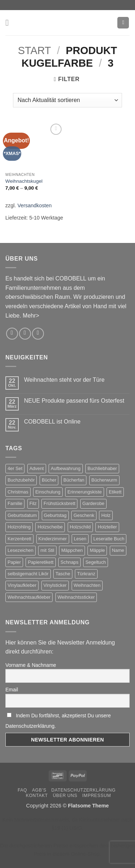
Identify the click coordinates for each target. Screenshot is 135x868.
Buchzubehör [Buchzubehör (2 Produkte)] (21, 480)
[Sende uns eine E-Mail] (25, 334)
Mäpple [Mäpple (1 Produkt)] (97, 550)
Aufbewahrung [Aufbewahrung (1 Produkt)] (66, 468)
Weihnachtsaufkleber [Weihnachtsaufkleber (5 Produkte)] (29, 597)
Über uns (65, 796)
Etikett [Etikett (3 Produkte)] (115, 492)
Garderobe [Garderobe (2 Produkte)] (93, 503)
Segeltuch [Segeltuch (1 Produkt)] (96, 562)
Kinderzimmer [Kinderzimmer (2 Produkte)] (53, 539)
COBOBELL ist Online (52, 422)
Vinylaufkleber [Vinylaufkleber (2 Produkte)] (22, 585)
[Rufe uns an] (38, 334)
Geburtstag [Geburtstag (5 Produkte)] (55, 515)
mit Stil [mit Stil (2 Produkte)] (47, 550)
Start (35, 50)
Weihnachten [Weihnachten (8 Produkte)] (87, 585)
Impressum (97, 796)
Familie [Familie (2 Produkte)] (15, 503)
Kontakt (37, 796)
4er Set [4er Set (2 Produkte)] (15, 468)
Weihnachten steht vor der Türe (64, 380)
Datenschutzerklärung (84, 790)
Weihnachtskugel (24, 181)
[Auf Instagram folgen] (12, 334)
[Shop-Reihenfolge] (67, 100)
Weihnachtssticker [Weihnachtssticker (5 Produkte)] (76, 597)
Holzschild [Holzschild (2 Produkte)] (80, 527)
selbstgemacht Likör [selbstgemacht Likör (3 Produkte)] (28, 574)
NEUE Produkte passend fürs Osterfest (74, 401)
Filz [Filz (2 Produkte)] (33, 503)
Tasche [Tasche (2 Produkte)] (63, 574)
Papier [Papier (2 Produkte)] (14, 562)
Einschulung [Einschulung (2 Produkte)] (48, 492)
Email (12, 690)
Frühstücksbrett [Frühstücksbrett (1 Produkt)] (59, 503)
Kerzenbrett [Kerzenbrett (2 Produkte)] (19, 539)
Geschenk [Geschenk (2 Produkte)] (84, 515)
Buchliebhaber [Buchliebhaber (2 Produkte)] (102, 468)
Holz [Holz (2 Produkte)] (106, 515)
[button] (10, 23)
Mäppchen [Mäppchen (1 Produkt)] (72, 550)
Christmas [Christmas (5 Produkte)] (18, 492)
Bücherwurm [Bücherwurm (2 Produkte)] (104, 480)
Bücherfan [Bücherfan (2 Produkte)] (74, 480)
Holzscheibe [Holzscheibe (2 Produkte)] (50, 527)
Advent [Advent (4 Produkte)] (37, 468)
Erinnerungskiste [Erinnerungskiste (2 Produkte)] (84, 492)
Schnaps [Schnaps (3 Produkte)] (69, 562)
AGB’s (39, 790)
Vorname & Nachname (31, 665)
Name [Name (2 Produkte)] (118, 550)
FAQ (22, 790)
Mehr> (31, 316)
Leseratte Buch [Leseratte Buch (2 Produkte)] (109, 539)
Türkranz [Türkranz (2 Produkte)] (86, 574)
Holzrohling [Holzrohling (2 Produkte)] (19, 527)
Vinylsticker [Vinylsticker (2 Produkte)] (55, 585)
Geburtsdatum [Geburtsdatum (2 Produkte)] (22, 515)
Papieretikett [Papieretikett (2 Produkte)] (40, 562)
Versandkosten (34, 205)
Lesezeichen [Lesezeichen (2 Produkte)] (21, 550)
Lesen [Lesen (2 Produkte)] (80, 539)
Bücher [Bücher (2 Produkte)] (49, 480)
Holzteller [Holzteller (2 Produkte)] (107, 527)
